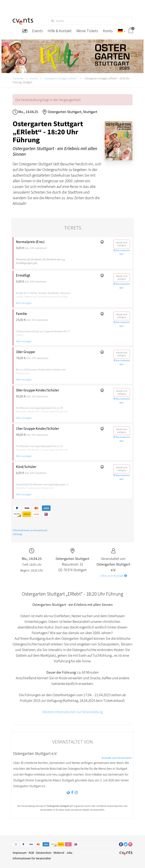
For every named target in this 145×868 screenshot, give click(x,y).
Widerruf (59, 853)
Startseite (18, 78)
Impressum (20, 853)
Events (34, 78)
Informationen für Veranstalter (32, 858)
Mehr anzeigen (24, 303)
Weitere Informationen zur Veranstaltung (73, 712)
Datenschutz (44, 853)
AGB (31, 853)
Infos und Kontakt (113, 576)
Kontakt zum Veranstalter (117, 758)
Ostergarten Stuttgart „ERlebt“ (61, 78)
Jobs (69, 853)
